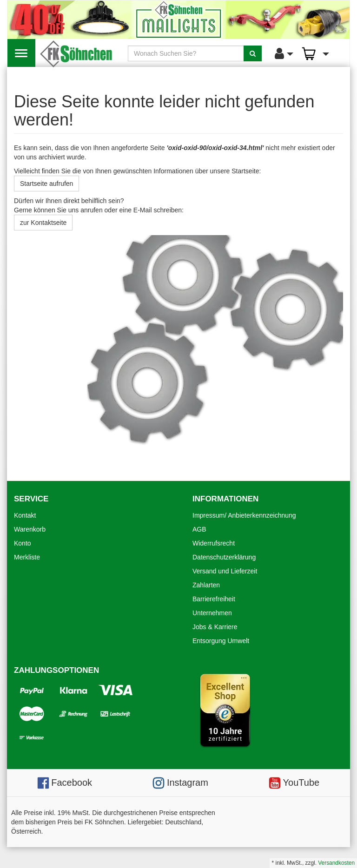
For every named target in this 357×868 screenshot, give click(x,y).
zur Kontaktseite (43, 223)
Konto (23, 543)
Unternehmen (212, 613)
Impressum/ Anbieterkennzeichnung (244, 515)
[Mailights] (178, 20)
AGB (199, 529)
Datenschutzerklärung (224, 557)
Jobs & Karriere (215, 627)
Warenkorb (30, 529)
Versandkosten (336, 863)
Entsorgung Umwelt (221, 641)
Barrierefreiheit (214, 599)
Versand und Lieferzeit (225, 571)
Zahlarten (206, 585)
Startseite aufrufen (46, 184)
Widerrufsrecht (214, 543)
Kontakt (25, 515)
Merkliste (27, 557)
